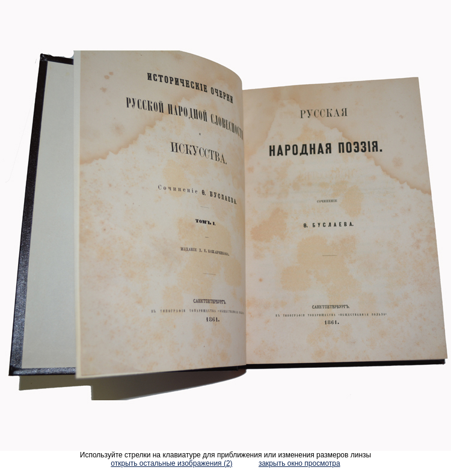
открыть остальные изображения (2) (171, 463)
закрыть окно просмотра (299, 463)
